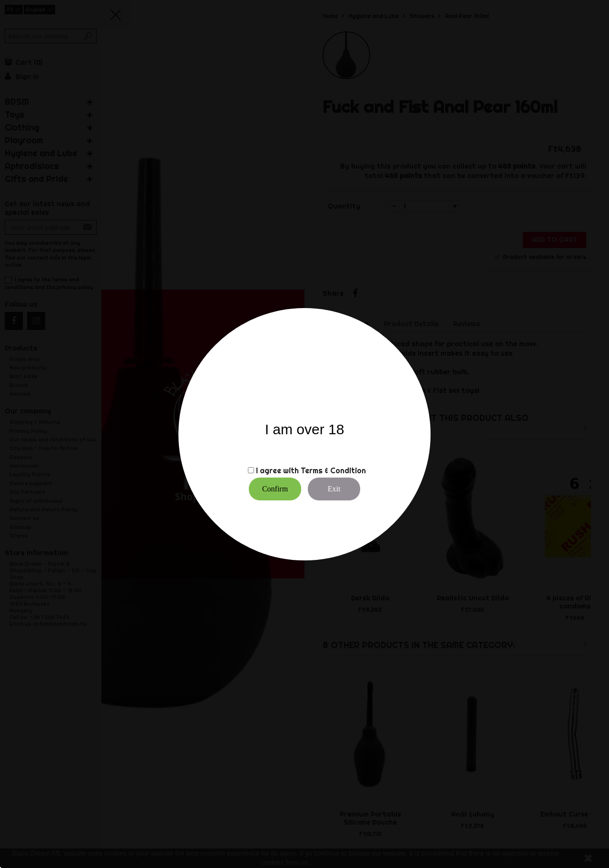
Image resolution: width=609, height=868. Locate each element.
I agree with (277, 470)
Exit (334, 489)
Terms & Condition (333, 470)
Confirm (275, 489)
